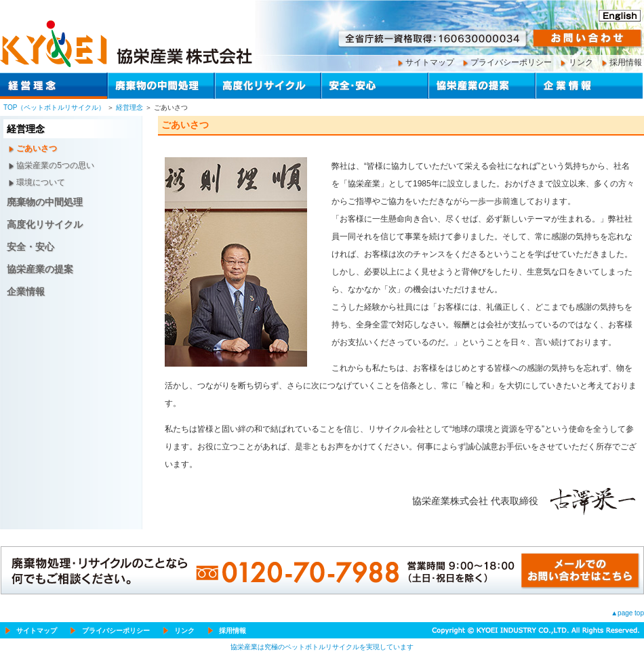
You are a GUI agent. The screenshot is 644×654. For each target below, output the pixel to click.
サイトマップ (430, 62)
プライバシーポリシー (511, 62)
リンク (581, 62)
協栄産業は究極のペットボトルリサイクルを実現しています (322, 647)
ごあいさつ (37, 148)
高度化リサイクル (45, 224)
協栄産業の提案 (40, 269)
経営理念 (129, 107)
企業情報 (26, 291)
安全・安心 (31, 247)
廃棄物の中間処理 (45, 202)
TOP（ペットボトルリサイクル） (54, 107)
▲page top (627, 613)
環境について (41, 182)
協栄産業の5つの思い (55, 165)
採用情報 (626, 62)
